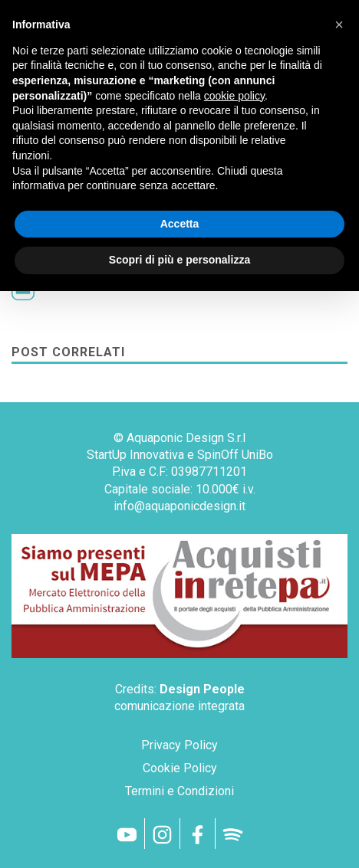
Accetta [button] (180, 224)
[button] (339, 25)
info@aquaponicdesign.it (179, 506)
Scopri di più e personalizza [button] (179, 260)
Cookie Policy (180, 768)
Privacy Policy (179, 745)
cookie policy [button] (234, 96)
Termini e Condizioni (179, 791)
